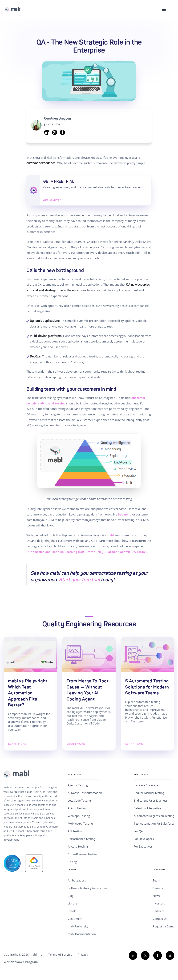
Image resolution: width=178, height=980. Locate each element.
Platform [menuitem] (75, 775)
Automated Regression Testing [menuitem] (154, 817)
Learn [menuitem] (72, 870)
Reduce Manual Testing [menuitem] (149, 794)
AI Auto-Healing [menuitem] (78, 847)
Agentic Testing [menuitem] (78, 786)
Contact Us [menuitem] (160, 919)
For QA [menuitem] (138, 832)
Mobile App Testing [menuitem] (80, 824)
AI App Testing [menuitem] (77, 809)
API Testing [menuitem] (75, 832)
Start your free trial (79, 580)
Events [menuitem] (72, 912)
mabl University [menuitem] (78, 927)
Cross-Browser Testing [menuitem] (83, 855)
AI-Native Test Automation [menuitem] (85, 794)
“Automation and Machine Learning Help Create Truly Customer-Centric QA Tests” (86, 552)
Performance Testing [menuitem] (82, 840)
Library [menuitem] (72, 904)
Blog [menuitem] (71, 896)
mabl (110, 535)
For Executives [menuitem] (143, 847)
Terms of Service (60, 955)
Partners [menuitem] (159, 912)
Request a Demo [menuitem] (164, 927)
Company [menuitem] (159, 870)
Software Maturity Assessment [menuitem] (88, 889)
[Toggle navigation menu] (164, 9)
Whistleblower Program (21, 963)
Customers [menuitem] (75, 919)
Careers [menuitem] (158, 889)
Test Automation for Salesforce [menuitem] (154, 824)
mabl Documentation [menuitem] (82, 935)
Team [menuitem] (156, 881)
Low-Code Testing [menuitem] (79, 801)
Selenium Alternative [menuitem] (147, 809)
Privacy (82, 955)
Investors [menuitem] (159, 904)
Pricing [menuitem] (72, 863)
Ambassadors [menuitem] (77, 881)
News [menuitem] (156, 896)
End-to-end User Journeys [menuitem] (151, 801)
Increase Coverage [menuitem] (146, 786)
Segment (124, 514)
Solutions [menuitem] (141, 775)
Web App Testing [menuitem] (79, 817)
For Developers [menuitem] (144, 840)
